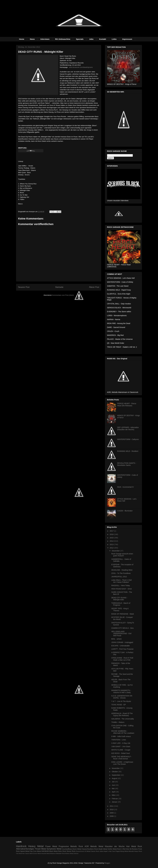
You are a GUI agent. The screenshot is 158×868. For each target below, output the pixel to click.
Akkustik (131, 851)
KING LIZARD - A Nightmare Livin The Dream (122, 763)
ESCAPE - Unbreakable (121, 646)
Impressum (127, 39)
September (116, 775)
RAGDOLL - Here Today (121, 585)
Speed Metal (25, 851)
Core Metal (37, 851)
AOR (87, 846)
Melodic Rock (77, 846)
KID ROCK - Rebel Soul (121, 753)
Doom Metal (77, 849)
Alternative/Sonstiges (25, 849)
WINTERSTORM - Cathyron (128, 439)
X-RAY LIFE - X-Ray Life (121, 743)
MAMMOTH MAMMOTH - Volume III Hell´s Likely (121, 691)
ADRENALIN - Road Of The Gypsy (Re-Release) (122, 714)
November (116, 768)
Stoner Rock (71, 851)
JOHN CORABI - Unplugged (122, 642)
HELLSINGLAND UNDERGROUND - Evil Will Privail (121, 634)
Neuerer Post (24, 287)
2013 (112, 544)
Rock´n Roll (121, 849)
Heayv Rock (138, 851)
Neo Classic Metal (28, 854)
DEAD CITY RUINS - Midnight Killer (119, 599)
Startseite (59, 287)
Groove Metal (37, 854)
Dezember (116, 551)
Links (114, 39)
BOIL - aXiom (117, 639)
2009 (112, 813)
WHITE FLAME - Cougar (121, 750)
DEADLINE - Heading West (122, 570)
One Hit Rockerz (132, 849)
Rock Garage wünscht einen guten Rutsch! (122, 555)
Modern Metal (69, 854)
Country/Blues (67, 849)
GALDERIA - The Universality (123, 719)
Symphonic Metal (54, 849)
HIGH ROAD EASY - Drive (122, 589)
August (115, 778)
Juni (114, 785)
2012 (112, 548)
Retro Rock (62, 851)
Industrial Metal (45, 854)
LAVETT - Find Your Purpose (122, 649)
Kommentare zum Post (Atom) (63, 295)
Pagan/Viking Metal (122, 851)
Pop (31, 851)
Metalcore (53, 854)
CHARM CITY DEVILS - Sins (122, 628)
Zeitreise (76, 854)
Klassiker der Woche (115, 846)
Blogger (107, 863)
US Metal (87, 851)
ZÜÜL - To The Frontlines (121, 573)
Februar (115, 799)
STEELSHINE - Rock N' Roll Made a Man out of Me (122, 659)
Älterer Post (94, 287)
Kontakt (103, 39)
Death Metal (103, 849)
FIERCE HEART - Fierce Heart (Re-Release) (127, 405)
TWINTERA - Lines (119, 740)
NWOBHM (45, 851)
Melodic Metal (97, 846)
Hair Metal (131, 846)
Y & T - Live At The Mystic (121, 701)
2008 (112, 816)
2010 (112, 810)
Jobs (91, 39)
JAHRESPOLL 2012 (119, 577)
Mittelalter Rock (61, 854)
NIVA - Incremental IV (126, 487)
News (32, 39)
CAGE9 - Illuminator (125, 511)
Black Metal (53, 851)
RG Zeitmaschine (63, 39)
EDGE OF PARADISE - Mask (123, 614)
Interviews (45, 39)
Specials (80, 39)
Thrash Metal (40, 849)
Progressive (64, 846)
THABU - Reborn (118, 722)
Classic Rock (95, 851)
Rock (140, 846)
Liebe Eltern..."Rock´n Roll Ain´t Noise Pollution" (121, 581)
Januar (115, 802)
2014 (112, 541)
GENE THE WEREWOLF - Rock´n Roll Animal (122, 758)
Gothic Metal (112, 849)
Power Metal (51, 846)
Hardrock (21, 846)
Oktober (115, 772)
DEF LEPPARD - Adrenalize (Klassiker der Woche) (128, 428)
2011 (112, 806)
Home (22, 39)
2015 (112, 538)
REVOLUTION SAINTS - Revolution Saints (127, 464)
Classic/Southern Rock (90, 849)
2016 (112, 534)
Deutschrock (80, 851)
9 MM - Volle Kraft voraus (121, 736)
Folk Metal (19, 854)
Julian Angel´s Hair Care (107, 851)
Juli (113, 782)
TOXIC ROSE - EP (119, 705)
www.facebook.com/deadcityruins (81, 67)
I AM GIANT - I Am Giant (121, 746)
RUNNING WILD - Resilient (128, 451)
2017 (112, 531)
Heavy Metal (36, 846)
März (114, 795)
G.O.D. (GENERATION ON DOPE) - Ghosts (122, 697)
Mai (113, 788)
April (114, 792)
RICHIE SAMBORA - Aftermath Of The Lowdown (123, 732)
